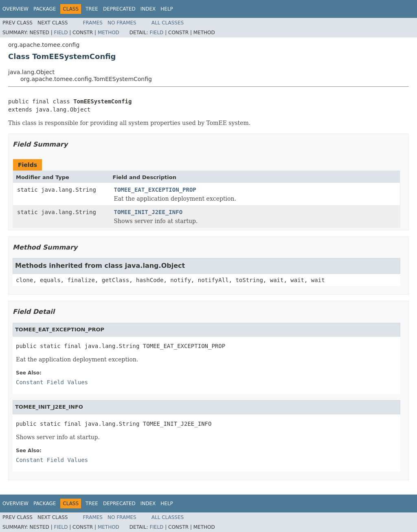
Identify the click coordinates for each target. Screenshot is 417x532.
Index (148, 9)
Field (61, 33)
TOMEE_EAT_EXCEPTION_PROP (155, 190)
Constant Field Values (52, 382)
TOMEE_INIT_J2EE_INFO (148, 212)
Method (109, 33)
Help (167, 9)
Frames (93, 23)
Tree (92, 9)
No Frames (122, 23)
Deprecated (119, 9)
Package (45, 9)
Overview (15, 9)
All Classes (168, 23)
